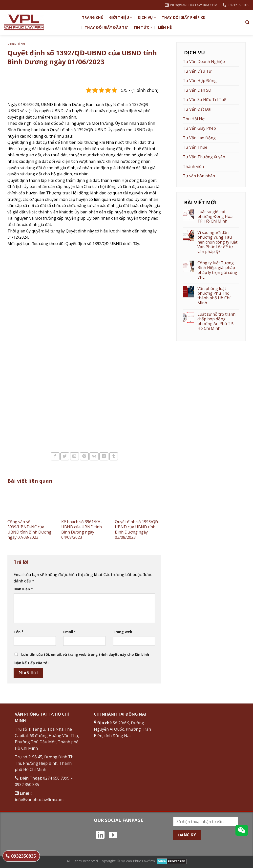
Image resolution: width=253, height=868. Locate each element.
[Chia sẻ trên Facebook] (55, 456)
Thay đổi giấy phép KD (184, 17)
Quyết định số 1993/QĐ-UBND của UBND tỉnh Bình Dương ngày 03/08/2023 (137, 529)
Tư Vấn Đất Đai (197, 109)
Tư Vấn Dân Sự (197, 90)
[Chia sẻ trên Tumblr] (114, 456)
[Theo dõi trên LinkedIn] (100, 836)
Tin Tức (143, 27)
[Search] (247, 22)
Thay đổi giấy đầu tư (106, 27)
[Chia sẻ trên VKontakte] (94, 456)
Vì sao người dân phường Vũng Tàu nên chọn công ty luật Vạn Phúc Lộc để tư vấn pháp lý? (217, 242)
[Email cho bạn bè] (74, 456)
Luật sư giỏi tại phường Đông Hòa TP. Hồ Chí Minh (215, 217)
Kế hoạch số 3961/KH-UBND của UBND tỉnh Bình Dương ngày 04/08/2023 (82, 529)
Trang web (123, 632)
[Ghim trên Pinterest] (84, 456)
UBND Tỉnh (16, 44)
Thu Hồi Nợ (194, 119)
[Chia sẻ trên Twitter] (65, 456)
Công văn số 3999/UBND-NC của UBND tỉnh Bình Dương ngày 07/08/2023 (29, 529)
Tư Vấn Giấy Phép (199, 128)
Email (70, 632)
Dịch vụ (147, 18)
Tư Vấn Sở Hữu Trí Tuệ (204, 100)
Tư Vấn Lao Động (199, 138)
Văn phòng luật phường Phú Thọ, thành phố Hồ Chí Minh (214, 296)
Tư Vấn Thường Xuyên (204, 157)
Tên (19, 632)
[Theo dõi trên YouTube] (113, 836)
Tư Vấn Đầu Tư (197, 71)
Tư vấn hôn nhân (199, 176)
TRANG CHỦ (93, 17)
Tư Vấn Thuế (195, 147)
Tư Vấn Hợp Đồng (200, 81)
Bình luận (23, 589)
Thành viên (193, 166)
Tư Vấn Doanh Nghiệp (204, 62)
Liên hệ (165, 27)
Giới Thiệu (121, 18)
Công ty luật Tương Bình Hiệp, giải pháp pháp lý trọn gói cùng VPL (217, 270)
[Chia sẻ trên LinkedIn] (104, 456)
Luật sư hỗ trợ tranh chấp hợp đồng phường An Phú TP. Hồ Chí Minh (216, 321)
